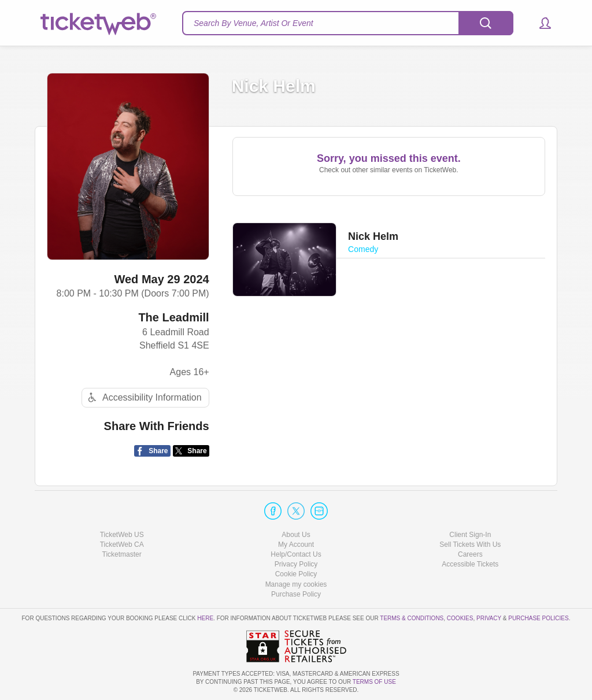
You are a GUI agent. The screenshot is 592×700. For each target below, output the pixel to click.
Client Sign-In (470, 535)
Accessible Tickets (470, 564)
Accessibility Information (143, 397)
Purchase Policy (296, 594)
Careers (470, 554)
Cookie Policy (296, 574)
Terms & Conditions (412, 618)
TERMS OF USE (374, 682)
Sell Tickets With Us (470, 545)
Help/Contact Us (296, 554)
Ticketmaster (122, 554)
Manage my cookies (296, 584)
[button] (540, 23)
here (205, 618)
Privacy (489, 618)
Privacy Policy (296, 564)
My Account (296, 545)
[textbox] (348, 23)
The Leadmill (173, 317)
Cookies (460, 618)
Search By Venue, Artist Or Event (254, 23)
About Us (296, 535)
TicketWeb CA (122, 545)
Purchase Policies (538, 618)
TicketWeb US (122, 535)
